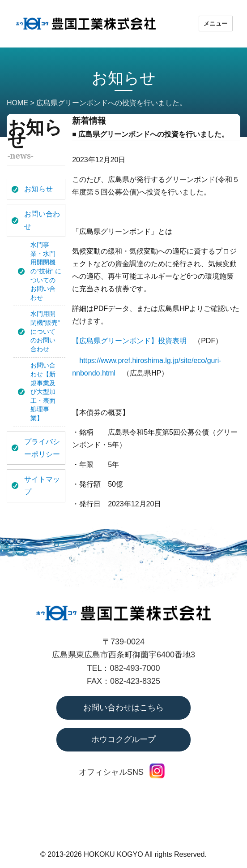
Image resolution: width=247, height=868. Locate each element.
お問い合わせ (42, 220)
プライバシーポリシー (42, 448)
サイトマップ (42, 486)
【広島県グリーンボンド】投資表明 (129, 341)
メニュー (216, 23)
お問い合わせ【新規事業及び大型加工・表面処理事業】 (43, 392)
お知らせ (38, 189)
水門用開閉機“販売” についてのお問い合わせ (45, 331)
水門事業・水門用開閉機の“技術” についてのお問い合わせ (46, 271)
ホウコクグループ (123, 739)
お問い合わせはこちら (123, 708)
